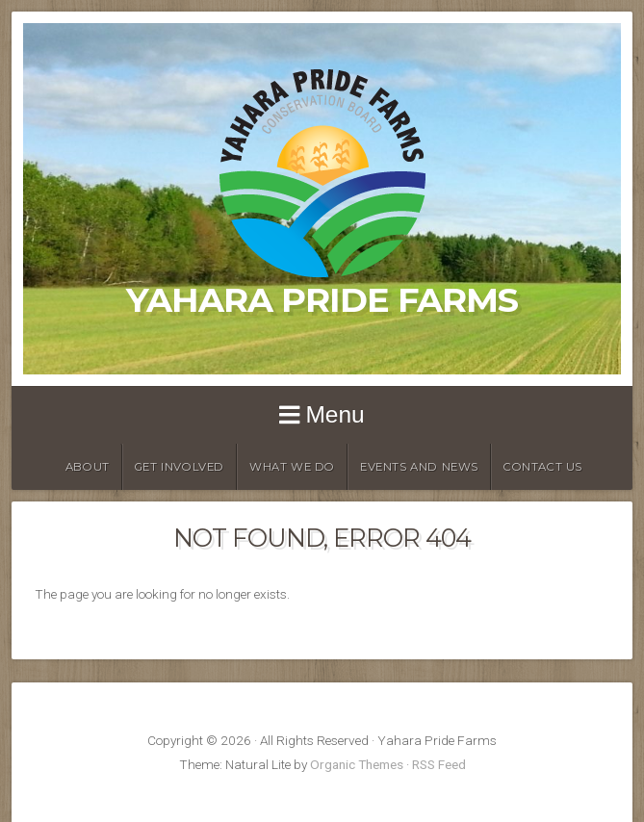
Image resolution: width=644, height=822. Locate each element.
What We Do (292, 467)
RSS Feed (439, 764)
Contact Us (543, 467)
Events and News (419, 467)
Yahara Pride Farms (322, 300)
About (88, 467)
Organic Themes (357, 764)
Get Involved (180, 467)
